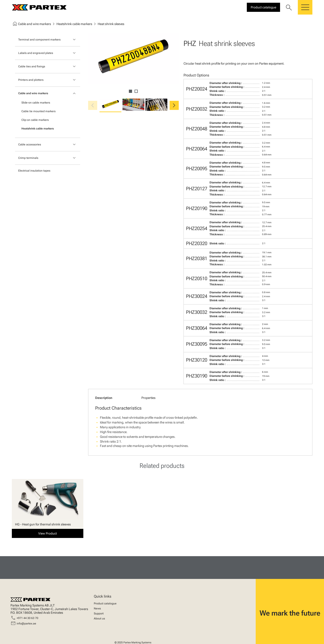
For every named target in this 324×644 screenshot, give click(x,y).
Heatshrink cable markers (38, 129)
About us (99, 619)
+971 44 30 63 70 (27, 618)
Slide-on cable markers (36, 103)
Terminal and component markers (39, 40)
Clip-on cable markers (35, 120)
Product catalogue (105, 603)
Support (99, 614)
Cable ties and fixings (32, 66)
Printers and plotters (31, 80)
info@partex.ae (26, 624)
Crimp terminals (28, 158)
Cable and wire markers (33, 93)
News (97, 609)
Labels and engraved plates (36, 53)
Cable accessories (30, 145)
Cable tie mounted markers (38, 111)
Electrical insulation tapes (34, 171)
